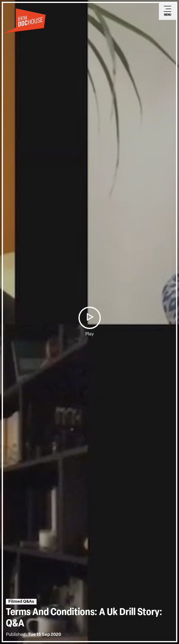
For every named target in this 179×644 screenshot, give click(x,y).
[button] (89, 318)
